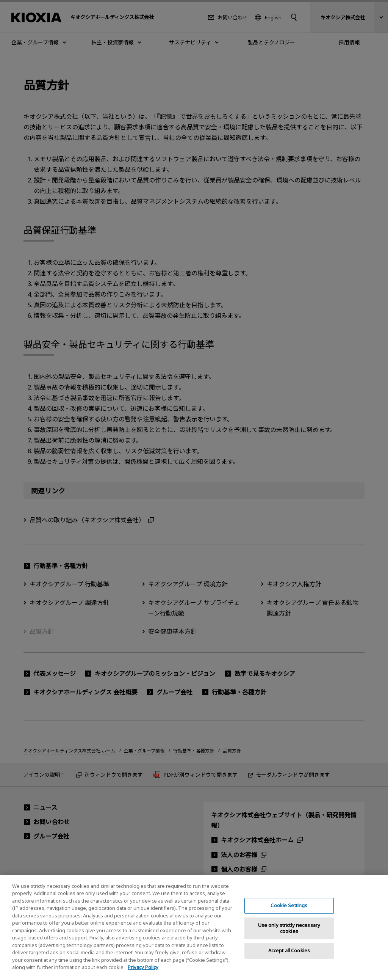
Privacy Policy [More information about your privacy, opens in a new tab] (143, 974)
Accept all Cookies (289, 957)
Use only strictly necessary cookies (289, 934)
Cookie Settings (289, 912)
